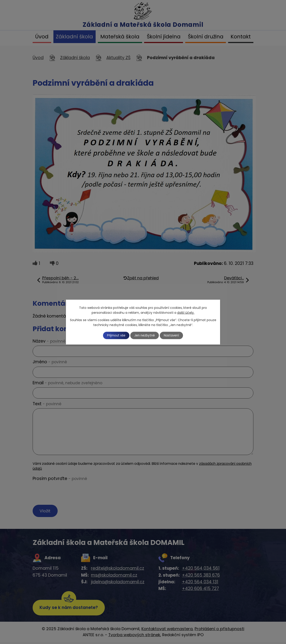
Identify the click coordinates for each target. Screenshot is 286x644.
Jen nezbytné (145, 335)
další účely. (186, 312)
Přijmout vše (114, 335)
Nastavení (174, 335)
